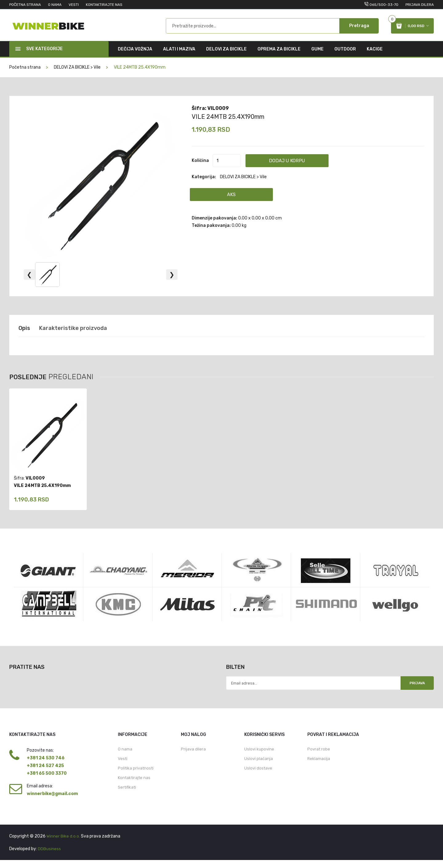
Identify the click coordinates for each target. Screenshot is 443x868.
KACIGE (375, 55)
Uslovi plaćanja (259, 767)
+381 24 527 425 (45, 774)
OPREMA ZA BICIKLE (279, 55)
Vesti (123, 767)
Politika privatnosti (136, 777)
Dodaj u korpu (301, 167)
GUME (317, 55)
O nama (125, 757)
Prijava (414, 690)
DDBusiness (49, 857)
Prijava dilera (420, 5)
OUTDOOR (345, 55)
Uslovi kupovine (259, 757)
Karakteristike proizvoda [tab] (80, 334)
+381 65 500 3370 (47, 781)
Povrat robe (319, 757)
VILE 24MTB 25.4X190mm (232, 123)
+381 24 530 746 (46, 766)
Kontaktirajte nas (134, 787)
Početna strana (25, 73)
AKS (233, 201)
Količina (200, 167)
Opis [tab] (25, 334)
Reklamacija (319, 767)
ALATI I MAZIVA (179, 55)
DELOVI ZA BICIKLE (226, 55)
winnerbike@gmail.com (52, 802)
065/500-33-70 (384, 5)
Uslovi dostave (258, 777)
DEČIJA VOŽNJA (135, 55)
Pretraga (359, 29)
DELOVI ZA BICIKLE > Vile (77, 73)
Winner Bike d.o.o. (63, 844)
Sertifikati (127, 797)
